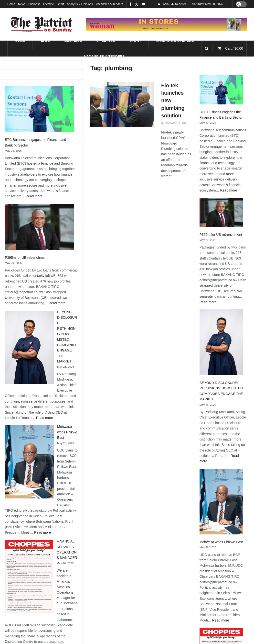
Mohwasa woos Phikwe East (67, 432)
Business (34, 4)
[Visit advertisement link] (166, 24)
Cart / (234, 48)
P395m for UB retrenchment (26, 258)
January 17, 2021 (175, 123)
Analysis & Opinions (80, 4)
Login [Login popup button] (164, 4)
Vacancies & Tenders (109, 4)
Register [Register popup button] (179, 4)
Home (11, 4)
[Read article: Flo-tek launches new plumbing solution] (122, 105)
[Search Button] (207, 49)
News (22, 4)
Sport (60, 4)
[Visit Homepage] (42, 24)
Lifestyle (49, 4)
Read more (34, 196)
